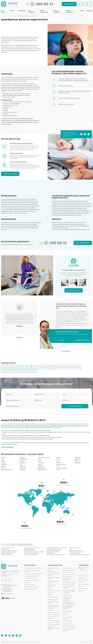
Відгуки (81, 582)
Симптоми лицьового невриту (31, 553)
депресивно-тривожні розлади (59, 426)
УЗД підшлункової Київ (75, 548)
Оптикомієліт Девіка (68, 572)
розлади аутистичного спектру (10, 426)
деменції (85, 426)
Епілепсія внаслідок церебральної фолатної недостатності (53, 607)
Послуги (12, 11)
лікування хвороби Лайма (10, 371)
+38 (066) (32, 4)
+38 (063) (32, 5)
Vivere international (44, 11)
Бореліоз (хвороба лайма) (69, 627)
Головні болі (51, 610)
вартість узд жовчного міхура (28, 371)
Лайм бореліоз (50, 553)
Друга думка (27, 582)
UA (90, 4)
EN (6, 580)
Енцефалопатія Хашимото (54, 620)
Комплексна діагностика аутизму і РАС (34, 568)
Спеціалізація (22, 11)
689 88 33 (45, 4)
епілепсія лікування (24, 367)
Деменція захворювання (53, 552)
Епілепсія (50, 595)
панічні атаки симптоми (9, 367)
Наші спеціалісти (32, 11)
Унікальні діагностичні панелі (32, 576)
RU (10, 580)
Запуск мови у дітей (68, 621)
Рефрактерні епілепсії (53, 599)
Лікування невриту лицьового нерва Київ (34, 552)
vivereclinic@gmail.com (9, 594)
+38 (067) (32, 3)
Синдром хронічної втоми (54, 591)
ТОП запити (21, 545)
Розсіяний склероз (68, 568)
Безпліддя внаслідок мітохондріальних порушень (68, 607)
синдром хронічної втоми (42, 426)
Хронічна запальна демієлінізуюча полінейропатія (68, 578)
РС (70, 549)
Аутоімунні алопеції (68, 595)
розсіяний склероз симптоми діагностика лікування (66, 367)
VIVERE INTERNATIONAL (7, 447)
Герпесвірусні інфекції (53, 612)
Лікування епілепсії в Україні (54, 549)
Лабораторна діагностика (7, 553)
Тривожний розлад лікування (77, 552)
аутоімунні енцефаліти (75, 426)
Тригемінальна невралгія (30, 550)
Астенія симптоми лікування (54, 550)
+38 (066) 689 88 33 (7, 590)
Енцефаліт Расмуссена (53, 623)
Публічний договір (83, 589)
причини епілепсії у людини (41, 367)
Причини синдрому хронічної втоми (56, 555)
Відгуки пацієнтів (57, 11)
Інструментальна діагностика (32, 587)
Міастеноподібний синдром (8, 548)
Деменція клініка (5, 549)
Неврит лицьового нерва (69, 582)
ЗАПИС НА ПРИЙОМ (69, 4)
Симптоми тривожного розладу (32, 548)
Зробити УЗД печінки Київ (76, 550)
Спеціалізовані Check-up (31, 578)
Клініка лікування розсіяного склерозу (56, 548)
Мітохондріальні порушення (31, 555)
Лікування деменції (52, 597)
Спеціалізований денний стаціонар (33, 574)
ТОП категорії (5, 545)
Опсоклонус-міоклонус (53, 625)
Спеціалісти (82, 578)
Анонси (82, 11)
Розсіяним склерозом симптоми (9, 550)
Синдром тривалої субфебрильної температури (68, 599)
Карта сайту (82, 591)
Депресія (50, 589)
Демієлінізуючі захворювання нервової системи (54, 628)
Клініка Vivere (5, 16)
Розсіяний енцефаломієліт (70, 570)
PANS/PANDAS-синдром (27, 426)
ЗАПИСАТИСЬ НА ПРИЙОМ (10, 174)
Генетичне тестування (30, 585)
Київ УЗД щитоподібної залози (9, 552)
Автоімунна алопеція (75, 553)
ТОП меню (13, 545)
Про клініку (3, 11)
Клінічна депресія (68, 623)
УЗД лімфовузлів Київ (29, 549)
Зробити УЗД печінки (6, 555)
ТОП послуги (29, 545)
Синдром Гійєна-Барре (69, 584)
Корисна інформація (69, 11)
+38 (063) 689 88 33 (7, 592)
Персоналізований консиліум (32, 580)
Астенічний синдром (68, 625)
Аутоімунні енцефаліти (53, 615)
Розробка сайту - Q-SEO (86, 642)
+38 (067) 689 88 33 (7, 589)
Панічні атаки (51, 593)
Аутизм (65, 615)
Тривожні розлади (52, 572)
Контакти (89, 11)
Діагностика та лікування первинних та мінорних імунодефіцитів (69, 591)
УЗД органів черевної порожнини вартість (80, 555)
